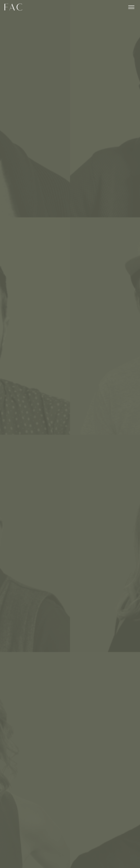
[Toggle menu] (131, 7)
